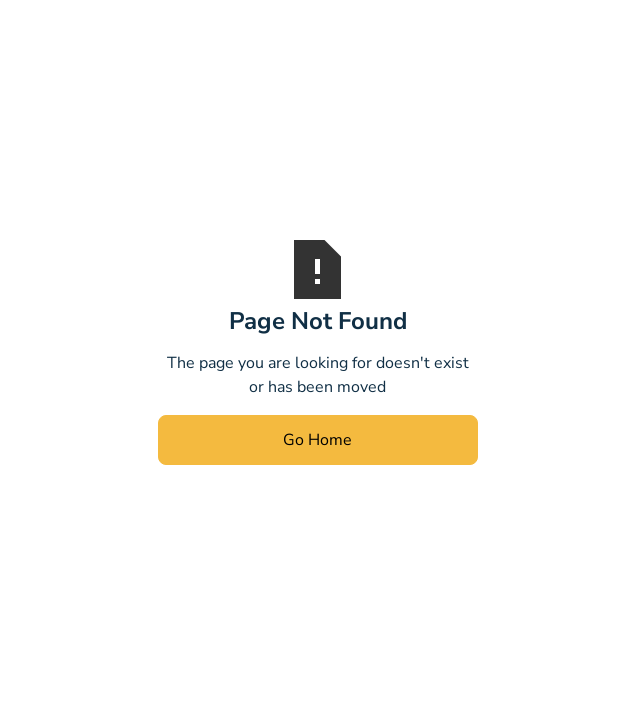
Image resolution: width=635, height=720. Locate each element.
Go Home (317, 440)
